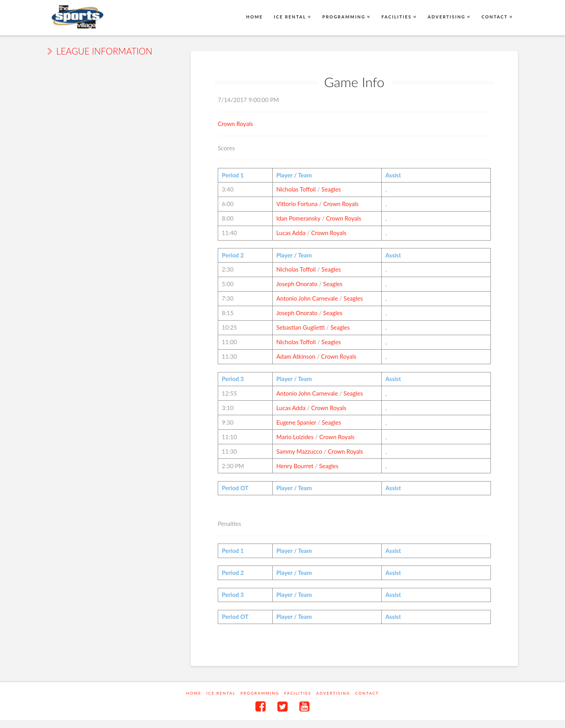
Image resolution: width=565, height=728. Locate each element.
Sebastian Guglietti (300, 327)
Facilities (298, 693)
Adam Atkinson (296, 356)
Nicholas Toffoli (296, 189)
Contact (367, 693)
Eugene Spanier (296, 422)
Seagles (331, 189)
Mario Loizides (295, 437)
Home (194, 693)
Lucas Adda (291, 233)
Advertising (333, 693)
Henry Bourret (295, 466)
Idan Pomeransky (298, 218)
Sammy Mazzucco (299, 451)
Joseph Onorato (297, 284)
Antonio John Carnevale (307, 298)
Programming (260, 693)
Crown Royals (235, 124)
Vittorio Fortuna (297, 204)
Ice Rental (221, 693)
